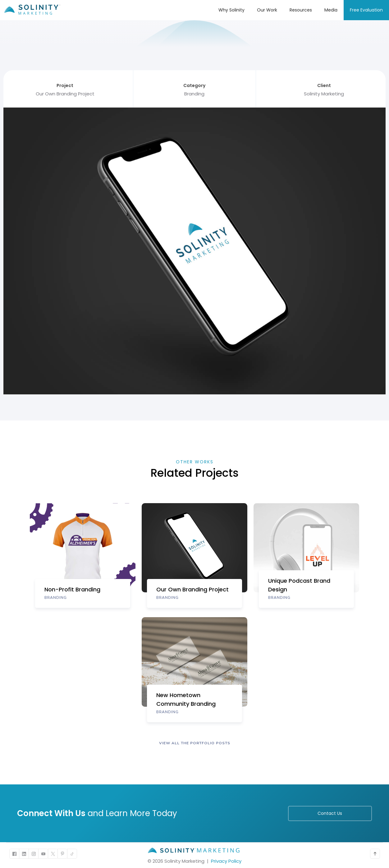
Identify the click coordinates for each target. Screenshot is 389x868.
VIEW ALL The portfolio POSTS (195, 743)
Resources (301, 10)
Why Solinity (231, 10)
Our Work (267, 10)
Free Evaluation (366, 10)
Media (331, 10)
